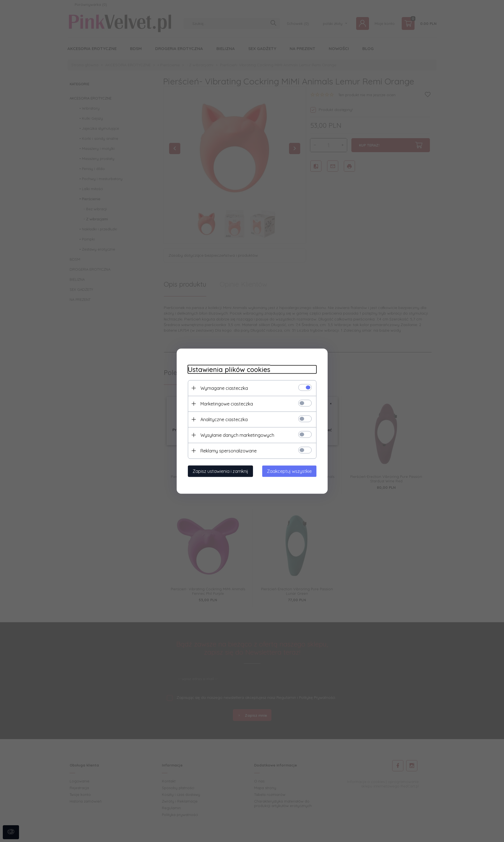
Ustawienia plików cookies (229, 369)
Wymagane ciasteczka (224, 388)
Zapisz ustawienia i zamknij (220, 471)
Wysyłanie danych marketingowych (237, 435)
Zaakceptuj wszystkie (289, 471)
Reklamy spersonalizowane (229, 451)
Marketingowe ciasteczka (227, 404)
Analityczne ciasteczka (224, 419)
